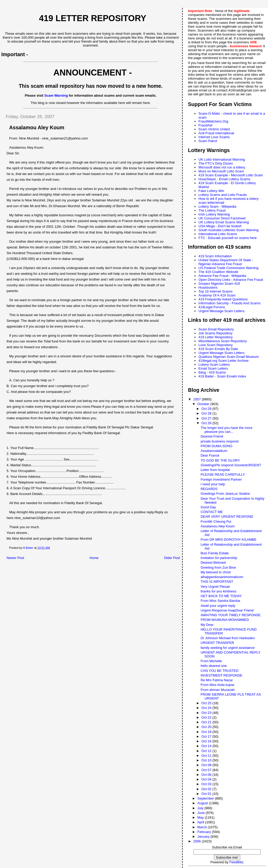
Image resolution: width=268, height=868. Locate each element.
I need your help (213, 484)
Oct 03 (207, 784)
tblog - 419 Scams (212, 372)
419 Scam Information (215, 256)
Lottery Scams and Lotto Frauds (223, 195)
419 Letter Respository (216, 337)
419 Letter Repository (93, 18)
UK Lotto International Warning (222, 159)
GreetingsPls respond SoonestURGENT (231, 465)
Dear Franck (210, 455)
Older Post (172, 558)
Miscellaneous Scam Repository (223, 341)
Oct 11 (207, 756)
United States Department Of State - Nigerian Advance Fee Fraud (226, 262)
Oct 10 (207, 760)
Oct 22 (207, 717)
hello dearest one (214, 666)
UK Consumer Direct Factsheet (222, 218)
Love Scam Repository (216, 345)
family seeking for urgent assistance (228, 648)
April (201, 822)
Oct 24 (207, 708)
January (204, 837)
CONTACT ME (212, 512)
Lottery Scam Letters (214, 365)
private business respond (219, 441)
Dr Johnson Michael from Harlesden (228, 638)
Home (94, 558)
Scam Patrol (208, 141)
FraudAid (205, 125)
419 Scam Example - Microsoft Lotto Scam (231, 175)
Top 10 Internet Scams (215, 291)
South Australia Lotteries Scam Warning (228, 230)
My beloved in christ (216, 572)
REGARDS (209, 489)
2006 (197, 841)
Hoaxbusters (208, 287)
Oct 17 (207, 736)
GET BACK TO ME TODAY (221, 596)
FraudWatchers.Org (213, 121)
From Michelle (211, 661)
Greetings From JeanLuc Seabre (225, 494)
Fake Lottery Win (211, 191)
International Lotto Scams (218, 234)
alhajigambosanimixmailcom (222, 577)
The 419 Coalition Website (218, 272)
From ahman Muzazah (217, 690)
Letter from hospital (215, 470)
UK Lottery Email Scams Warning (224, 222)
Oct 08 (207, 765)
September (206, 798)
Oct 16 (207, 741)
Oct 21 (207, 722)
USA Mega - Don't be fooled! (220, 226)
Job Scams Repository (215, 333)
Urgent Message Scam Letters (221, 311)
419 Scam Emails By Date (218, 349)
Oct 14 (207, 746)
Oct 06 (207, 775)
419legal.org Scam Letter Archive (224, 361)
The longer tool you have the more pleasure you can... (226, 430)
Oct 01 (207, 794)
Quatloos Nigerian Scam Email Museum (228, 357)
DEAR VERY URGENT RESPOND (227, 517)
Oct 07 (207, 770)
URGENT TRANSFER (217, 643)
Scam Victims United (214, 129)
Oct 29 (207, 409)
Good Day (208, 507)
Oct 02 (207, 789)
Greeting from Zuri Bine (218, 567)
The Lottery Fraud (212, 210)
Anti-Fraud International (216, 133)
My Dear (207, 625)
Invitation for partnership (219, 558)
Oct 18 (207, 732)
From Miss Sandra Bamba (220, 601)
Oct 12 (207, 751)
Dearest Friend (212, 436)
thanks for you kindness (218, 591)
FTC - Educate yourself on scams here (228, 238)
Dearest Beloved (213, 563)
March (203, 827)
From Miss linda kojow (217, 685)
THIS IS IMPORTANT (217, 582)
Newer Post (15, 558)
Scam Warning (56, 95)
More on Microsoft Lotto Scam (221, 171)
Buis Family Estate (215, 553)
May (201, 817)
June (202, 813)
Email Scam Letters (213, 368)
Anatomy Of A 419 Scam (217, 295)
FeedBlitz (236, 862)
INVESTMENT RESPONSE (221, 675)
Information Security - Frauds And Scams (229, 303)
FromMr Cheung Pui (216, 522)
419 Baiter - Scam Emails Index (222, 376)
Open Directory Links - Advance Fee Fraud (231, 280)
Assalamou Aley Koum (217, 526)
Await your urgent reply (218, 606)
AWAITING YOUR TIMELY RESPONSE (230, 615)
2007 (197, 399)
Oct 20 (207, 727)
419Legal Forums (212, 307)
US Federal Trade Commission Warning (228, 268)
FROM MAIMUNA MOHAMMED (225, 620)
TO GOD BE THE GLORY (220, 460)
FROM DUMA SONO (216, 446)
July (201, 808)
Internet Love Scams (214, 137)
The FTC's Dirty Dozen (216, 163)
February (205, 832)
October (204, 404)
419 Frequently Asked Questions (223, 299)
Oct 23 (207, 713)
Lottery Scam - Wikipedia (217, 206)
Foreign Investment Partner (221, 479)
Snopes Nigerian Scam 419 (219, 284)
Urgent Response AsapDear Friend (227, 610)
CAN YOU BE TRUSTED (219, 671)
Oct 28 (207, 413)
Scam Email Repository (216, 329)
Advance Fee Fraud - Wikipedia (222, 276)
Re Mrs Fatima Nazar (217, 680)
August (203, 803)
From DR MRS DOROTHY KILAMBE (228, 540)
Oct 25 (207, 703)
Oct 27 (207, 418)
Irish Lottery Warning (214, 214)
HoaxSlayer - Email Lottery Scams (224, 179)
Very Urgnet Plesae (215, 587)
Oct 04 (207, 779)
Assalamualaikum (214, 451)
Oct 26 (207, 423)
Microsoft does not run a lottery (222, 167)
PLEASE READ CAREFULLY (223, 474)
